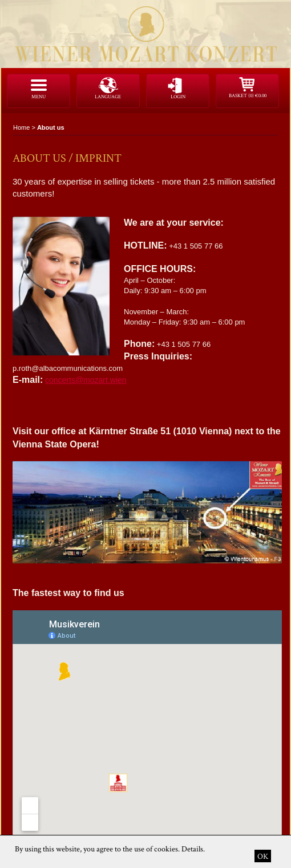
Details (192, 849)
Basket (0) (248, 95)
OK (263, 856)
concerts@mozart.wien (86, 380)
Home (21, 127)
